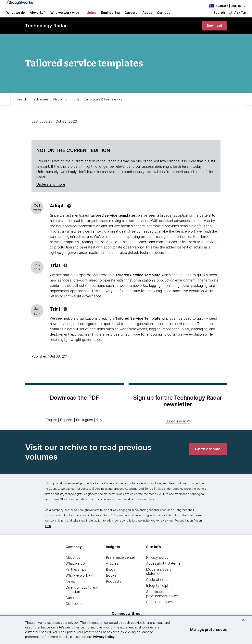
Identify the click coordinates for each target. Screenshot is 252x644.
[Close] (243, 620)
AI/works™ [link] (38, 16)
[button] (69, 213)
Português (84, 427)
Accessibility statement (165, 570)
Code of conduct (160, 587)
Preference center (121, 564)
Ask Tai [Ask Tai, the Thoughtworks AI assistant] (240, 16)
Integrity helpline (159, 593)
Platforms (60, 105)
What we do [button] (16, 16)
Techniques (40, 105)
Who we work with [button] (65, 16)
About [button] (147, 16)
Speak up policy (159, 609)
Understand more (51, 191)
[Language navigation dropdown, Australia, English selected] (224, 6)
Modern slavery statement (159, 579)
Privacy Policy (104, 637)
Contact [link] (163, 16)
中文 (99, 427)
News (70, 588)
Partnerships (76, 576)
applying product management (151, 244)
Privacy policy (157, 564)
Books (111, 582)
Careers (72, 605)
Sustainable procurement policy (162, 601)
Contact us (74, 611)
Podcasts (114, 588)
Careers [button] (131, 16)
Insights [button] (90, 16)
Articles (112, 570)
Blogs (111, 576)
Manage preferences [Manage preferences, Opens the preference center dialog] (208, 630)
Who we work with (81, 582)
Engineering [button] (110, 16)
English (51, 427)
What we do (75, 570)
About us (73, 564)
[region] (126, 630)
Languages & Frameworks (103, 105)
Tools (76, 105)
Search (219, 16)
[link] (213, 32)
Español (67, 427)
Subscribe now (178, 428)
